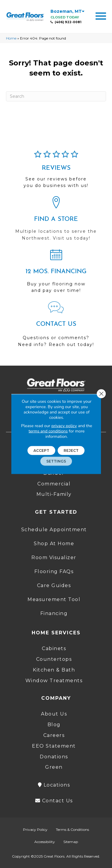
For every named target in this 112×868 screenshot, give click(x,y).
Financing (54, 613)
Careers (54, 735)
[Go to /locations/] (56, 221)
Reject (71, 450)
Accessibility (45, 842)
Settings (56, 461)
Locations (54, 785)
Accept (41, 450)
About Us (54, 714)
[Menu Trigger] (101, 16)
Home (11, 38)
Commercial (54, 484)
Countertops (54, 659)
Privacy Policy (35, 830)
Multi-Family (54, 494)
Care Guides (54, 585)
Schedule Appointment (54, 530)
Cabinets (54, 648)
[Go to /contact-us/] (56, 327)
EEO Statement (54, 746)
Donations (54, 757)
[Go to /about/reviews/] (56, 172)
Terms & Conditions (72, 830)
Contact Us (54, 801)
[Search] (56, 96)
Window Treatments (54, 681)
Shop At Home (54, 544)
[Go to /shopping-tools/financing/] (56, 273)
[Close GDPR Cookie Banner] (101, 394)
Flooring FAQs (54, 571)
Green (54, 767)
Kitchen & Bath (54, 670)
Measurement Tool (54, 599)
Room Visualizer (54, 558)
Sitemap (71, 842)
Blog (54, 725)
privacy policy (64, 426)
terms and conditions (48, 431)
